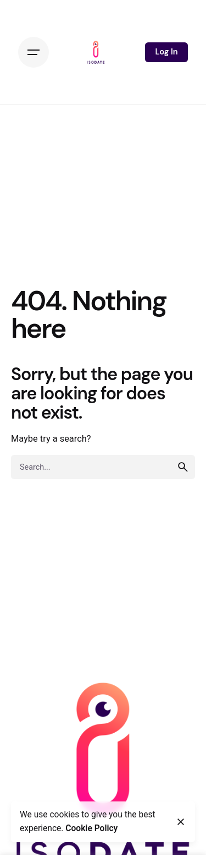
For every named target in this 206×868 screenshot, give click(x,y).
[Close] (181, 822)
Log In (166, 52)
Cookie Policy (91, 828)
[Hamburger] (34, 52)
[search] (183, 467)
